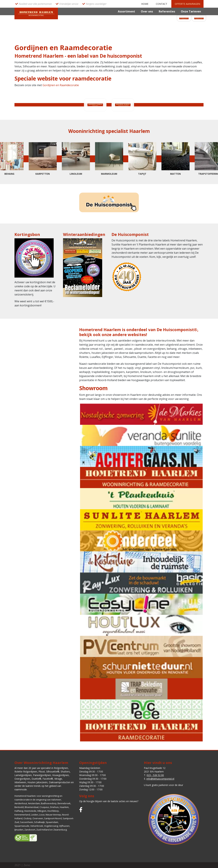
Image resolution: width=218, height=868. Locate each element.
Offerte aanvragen (187, 4)
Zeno (27, 865)
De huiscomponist (121, 56)
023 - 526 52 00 (155, 775)
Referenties (167, 11)
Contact (162, 4)
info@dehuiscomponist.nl (160, 779)
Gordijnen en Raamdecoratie (61, 85)
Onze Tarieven (191, 11)
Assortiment (126, 11)
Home (145, 4)
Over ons (147, 11)
